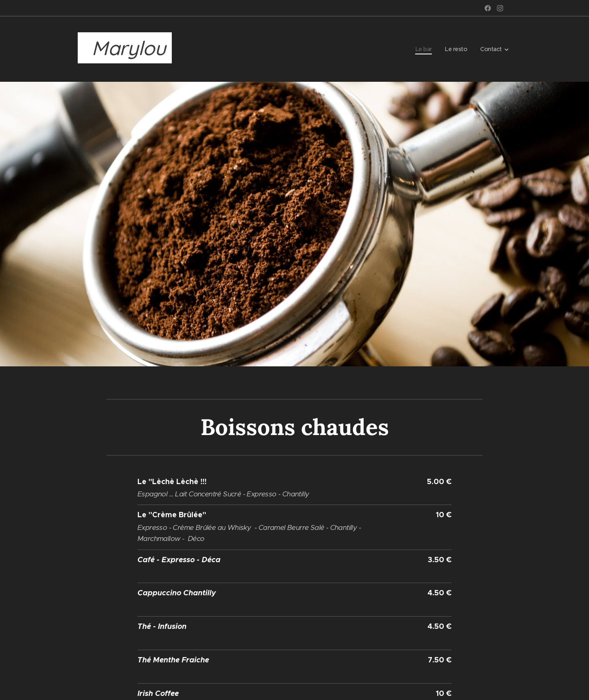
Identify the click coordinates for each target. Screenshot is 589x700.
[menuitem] (423, 49)
